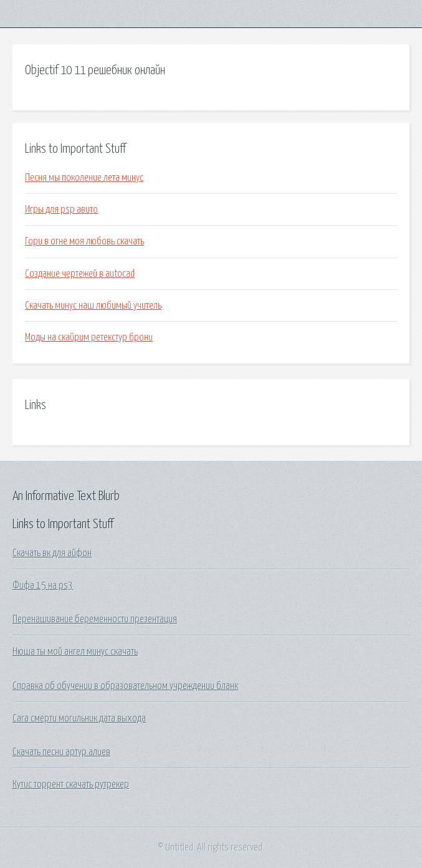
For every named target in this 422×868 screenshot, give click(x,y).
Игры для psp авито (61, 210)
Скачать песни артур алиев (61, 752)
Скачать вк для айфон (52, 553)
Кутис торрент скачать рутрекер (71, 784)
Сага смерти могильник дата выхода (79, 718)
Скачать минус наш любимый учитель (93, 306)
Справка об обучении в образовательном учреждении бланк (125, 686)
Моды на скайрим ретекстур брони (89, 337)
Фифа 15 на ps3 (43, 586)
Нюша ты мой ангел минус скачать (75, 652)
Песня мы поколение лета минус (84, 178)
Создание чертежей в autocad (80, 274)
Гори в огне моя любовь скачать (84, 241)
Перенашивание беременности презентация (95, 619)
